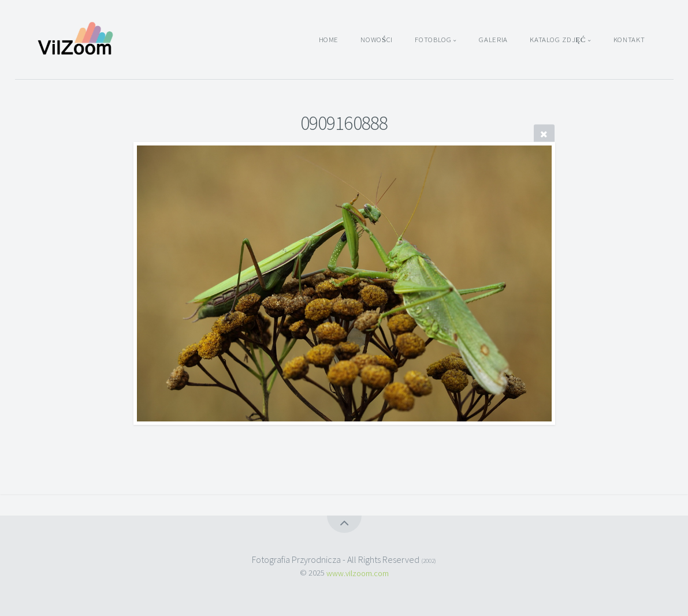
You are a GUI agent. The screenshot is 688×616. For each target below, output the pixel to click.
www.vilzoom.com (358, 573)
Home (329, 39)
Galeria (493, 39)
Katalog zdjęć (558, 39)
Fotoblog (433, 39)
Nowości (377, 39)
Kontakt (629, 39)
